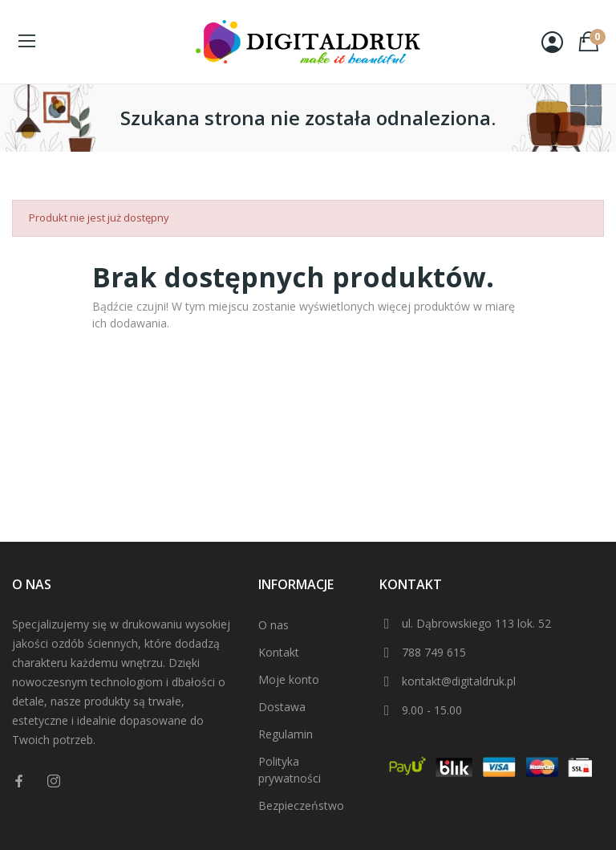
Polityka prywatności (290, 770)
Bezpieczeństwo (301, 805)
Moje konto (289, 679)
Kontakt (279, 652)
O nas (274, 625)
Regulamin (286, 734)
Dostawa (282, 707)
